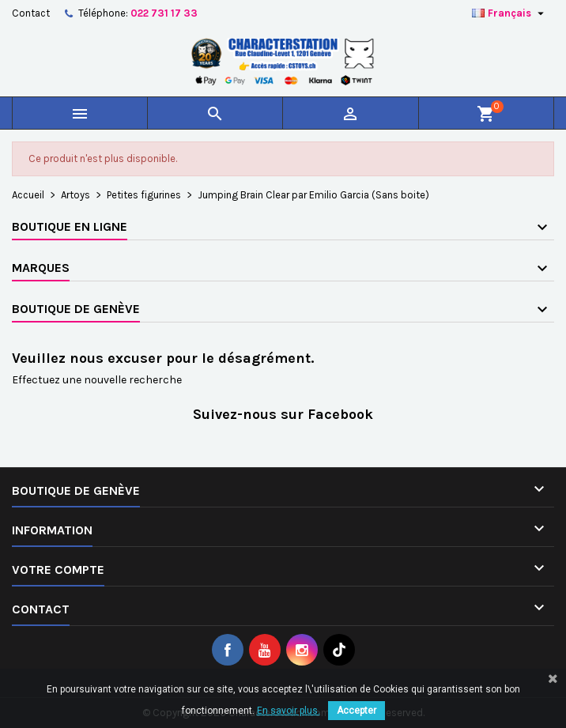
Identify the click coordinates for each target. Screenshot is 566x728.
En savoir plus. (289, 711)
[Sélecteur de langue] (510, 13)
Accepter (357, 711)
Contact (31, 13)
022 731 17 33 (164, 13)
